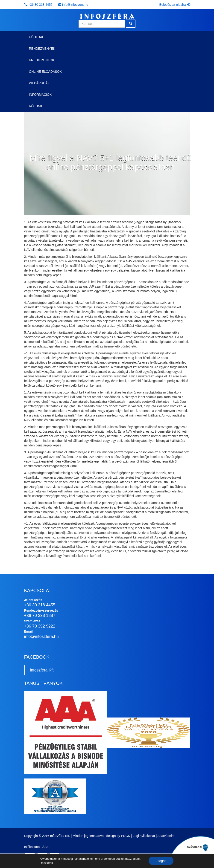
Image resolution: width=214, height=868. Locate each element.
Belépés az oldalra (174, 5)
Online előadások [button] (45, 72)
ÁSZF (47, 847)
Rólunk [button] (36, 106)
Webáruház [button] (39, 83)
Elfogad (161, 861)
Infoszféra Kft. (42, 670)
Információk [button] (40, 95)
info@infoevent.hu (75, 5)
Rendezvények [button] (42, 49)
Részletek (46, 863)
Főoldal (37, 37)
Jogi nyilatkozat (144, 836)
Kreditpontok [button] (42, 60)
